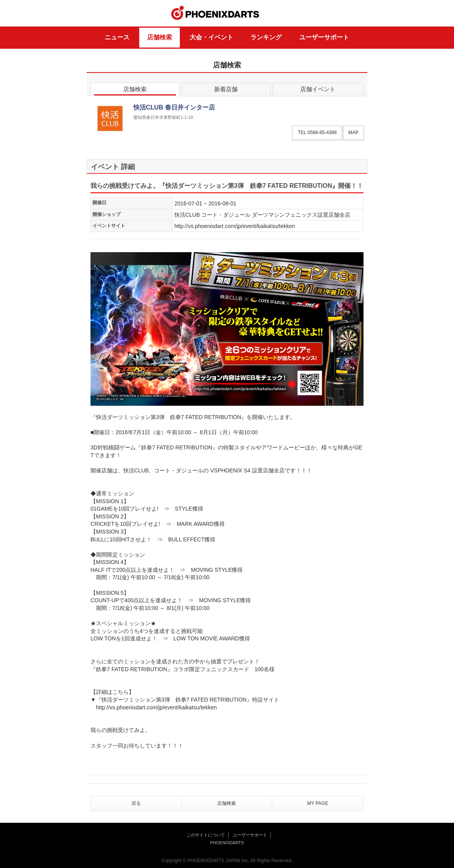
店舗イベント (318, 91)
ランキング (266, 37)
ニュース (117, 37)
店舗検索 (160, 37)
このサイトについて (206, 835)
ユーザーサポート (324, 37)
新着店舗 (226, 91)
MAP (353, 133)
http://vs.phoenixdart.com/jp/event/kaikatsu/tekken (235, 226)
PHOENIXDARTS (215, 13)
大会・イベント (211, 37)
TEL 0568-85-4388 (317, 133)
